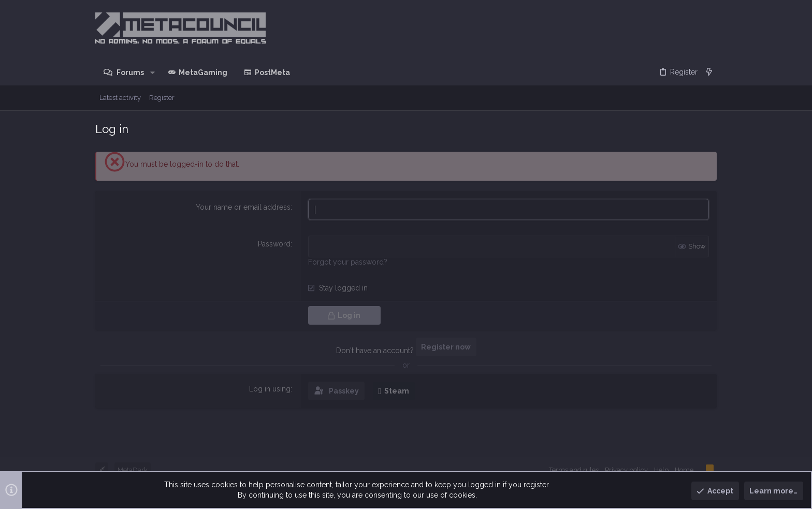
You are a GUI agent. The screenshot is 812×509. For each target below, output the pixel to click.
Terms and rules (574, 470)
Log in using (270, 389)
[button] (152, 72)
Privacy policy (626, 470)
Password (274, 244)
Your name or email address (243, 207)
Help (661, 470)
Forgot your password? (348, 262)
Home (684, 470)
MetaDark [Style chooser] (133, 470)
